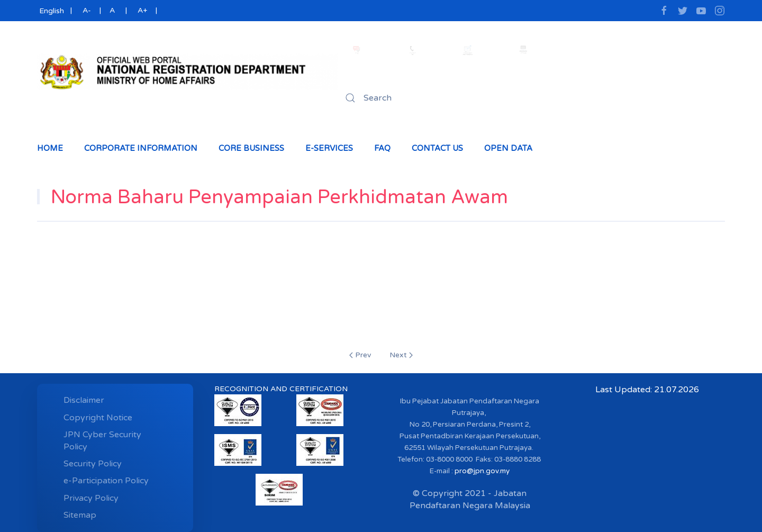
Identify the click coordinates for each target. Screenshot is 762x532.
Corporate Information (141, 148)
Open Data (508, 148)
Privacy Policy (91, 498)
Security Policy (93, 464)
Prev (360, 355)
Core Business (251, 148)
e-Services (329, 148)
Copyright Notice (98, 418)
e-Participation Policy (106, 481)
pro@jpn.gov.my (482, 471)
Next (401, 355)
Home (50, 148)
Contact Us (437, 148)
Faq (382, 148)
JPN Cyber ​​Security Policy (102, 440)
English (51, 11)
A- (87, 10)
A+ (142, 10)
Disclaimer (84, 400)
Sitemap (80, 515)
